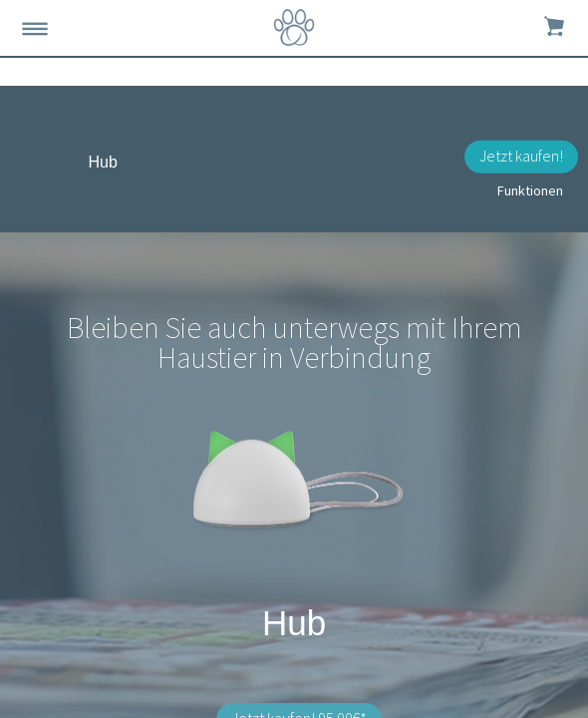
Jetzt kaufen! (521, 156)
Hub (102, 162)
